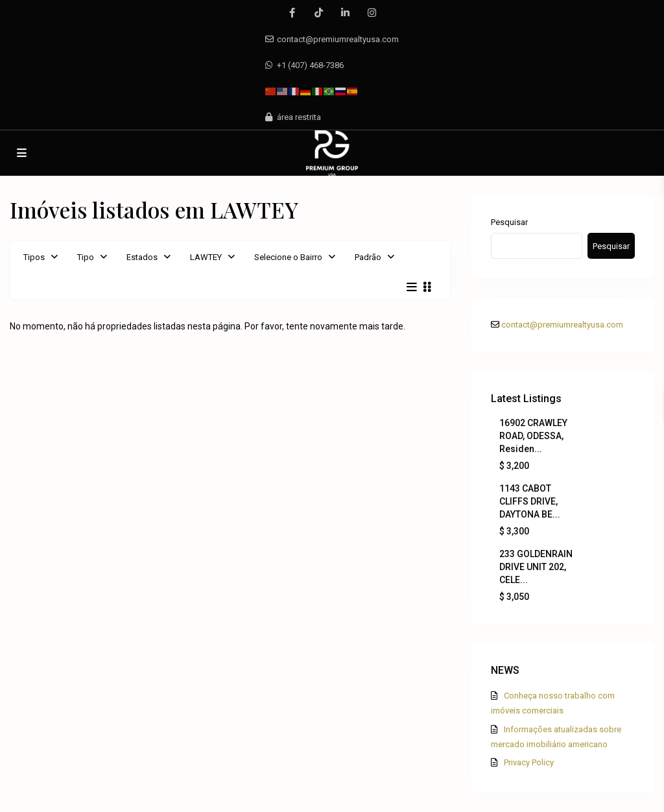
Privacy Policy (529, 762)
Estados (142, 257)
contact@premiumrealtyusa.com (338, 39)
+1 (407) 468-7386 (310, 65)
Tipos (34, 257)
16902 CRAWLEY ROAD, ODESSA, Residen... (533, 436)
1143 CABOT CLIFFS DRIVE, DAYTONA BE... (530, 501)
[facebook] (292, 13)
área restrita (299, 117)
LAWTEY (206, 257)
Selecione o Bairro (288, 257)
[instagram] (372, 13)
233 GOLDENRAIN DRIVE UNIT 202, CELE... (536, 567)
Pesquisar (509, 222)
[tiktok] (319, 13)
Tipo (86, 257)
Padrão (368, 257)
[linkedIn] (345, 13)
